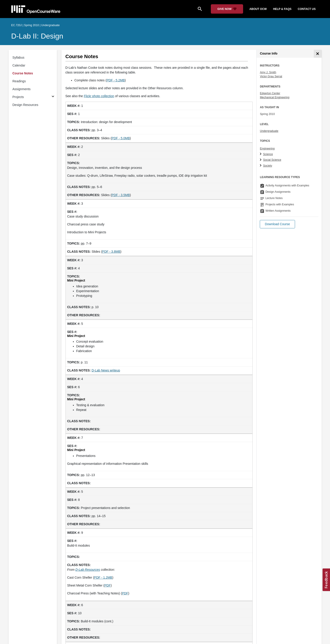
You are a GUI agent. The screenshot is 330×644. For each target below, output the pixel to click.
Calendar (19, 65)
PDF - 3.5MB (121, 195)
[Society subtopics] (261, 166)
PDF (107, 585)
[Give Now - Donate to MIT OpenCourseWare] (227, 9)
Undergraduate (269, 131)
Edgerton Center (270, 93)
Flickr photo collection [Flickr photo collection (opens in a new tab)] (99, 96)
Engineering (267, 149)
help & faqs (282, 9)
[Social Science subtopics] (261, 160)
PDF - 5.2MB (116, 80)
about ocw (258, 9)
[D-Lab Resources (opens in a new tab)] (88, 570)
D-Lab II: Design (37, 36)
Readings (19, 81)
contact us (307, 9)
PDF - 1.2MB (103, 578)
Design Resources (25, 105)
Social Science (272, 160)
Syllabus (18, 57)
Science (268, 154)
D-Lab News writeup (106, 370)
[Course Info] (318, 54)
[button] (277, 224)
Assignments (21, 89)
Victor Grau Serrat (271, 76)
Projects (18, 97)
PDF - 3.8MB (111, 252)
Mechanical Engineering (275, 97)
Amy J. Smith (268, 72)
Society (267, 166)
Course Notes (23, 73)
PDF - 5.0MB (121, 138)
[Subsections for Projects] (53, 97)
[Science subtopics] (261, 154)
